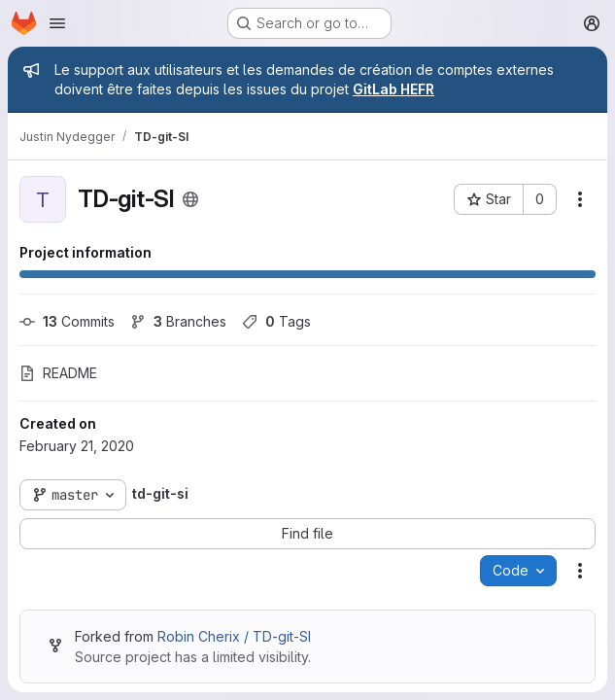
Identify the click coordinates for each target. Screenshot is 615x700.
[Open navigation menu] (57, 23)
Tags (276, 321)
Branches (178, 321)
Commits (67, 321)
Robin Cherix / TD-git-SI (234, 636)
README (58, 373)
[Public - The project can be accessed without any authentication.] (190, 199)
